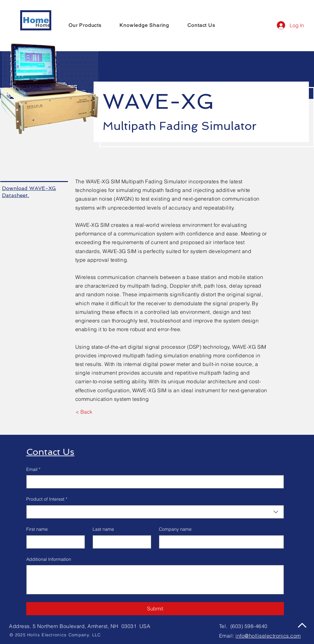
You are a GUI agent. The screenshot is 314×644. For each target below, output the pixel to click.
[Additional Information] (155, 580)
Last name (103, 529)
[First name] (54, 542)
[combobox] (155, 512)
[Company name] (219, 542)
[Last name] (120, 542)
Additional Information (49, 559)
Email (33, 470)
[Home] (36, 20)
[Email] (153, 482)
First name (37, 529)
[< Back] (84, 412)
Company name (175, 529)
